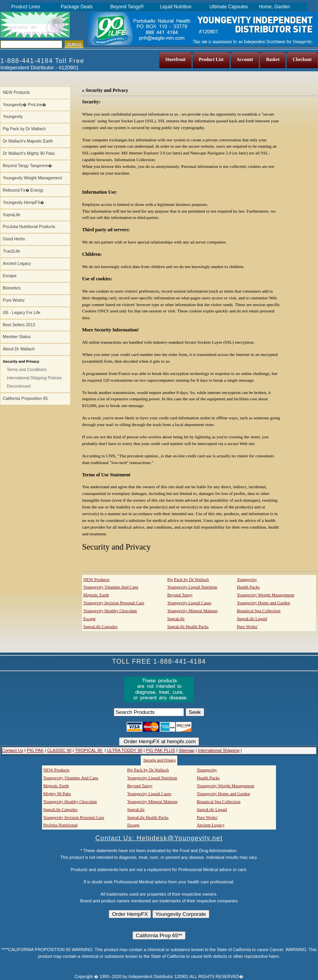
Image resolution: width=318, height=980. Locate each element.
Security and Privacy (159, 760)
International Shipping (219, 750)
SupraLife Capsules (100, 626)
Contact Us (13, 750)
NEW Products (16, 92)
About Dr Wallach (19, 349)
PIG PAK (35, 750)
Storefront (176, 60)
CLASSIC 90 (59, 750)
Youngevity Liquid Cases (189, 603)
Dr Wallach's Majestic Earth (28, 141)
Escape (10, 276)
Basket (273, 60)
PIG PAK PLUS (161, 750)
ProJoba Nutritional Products (29, 227)
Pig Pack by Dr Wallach (24, 129)
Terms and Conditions (27, 370)
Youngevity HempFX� (23, 203)
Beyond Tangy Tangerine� (27, 166)
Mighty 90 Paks (57, 794)
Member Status (17, 337)
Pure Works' (14, 300)
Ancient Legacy (17, 264)
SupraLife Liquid (252, 618)
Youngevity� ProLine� (24, 105)
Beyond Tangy (180, 595)
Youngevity (13, 117)
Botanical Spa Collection (259, 611)
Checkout (302, 60)
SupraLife (11, 215)
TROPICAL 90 (89, 750)
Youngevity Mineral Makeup (193, 611)
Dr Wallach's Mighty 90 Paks (29, 153)
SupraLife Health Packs (188, 626)
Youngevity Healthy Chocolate (110, 611)
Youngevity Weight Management (32, 178)
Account (245, 60)
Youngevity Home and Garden (263, 603)
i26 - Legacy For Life (22, 313)
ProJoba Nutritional (60, 825)
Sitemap (186, 750)
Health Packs (248, 587)
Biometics (12, 288)
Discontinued (19, 386)
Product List (211, 60)
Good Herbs (14, 239)
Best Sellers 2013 (19, 325)
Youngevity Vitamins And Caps (111, 587)
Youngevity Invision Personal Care (114, 603)
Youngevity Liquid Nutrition (192, 587)
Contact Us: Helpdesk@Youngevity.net (159, 838)
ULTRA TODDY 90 (124, 750)
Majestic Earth (96, 595)
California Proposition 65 (25, 399)
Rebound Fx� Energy (23, 190)
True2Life (11, 251)
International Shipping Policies (34, 378)
